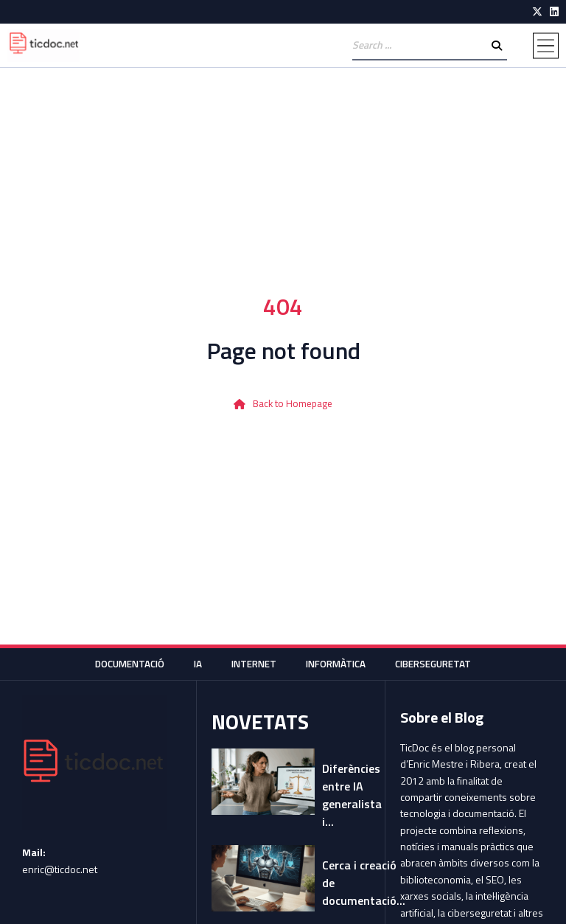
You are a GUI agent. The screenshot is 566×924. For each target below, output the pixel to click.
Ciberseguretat (441, 663)
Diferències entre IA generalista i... (352, 795)
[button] (546, 45)
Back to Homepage (293, 404)
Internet (252, 663)
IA (193, 663)
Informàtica (338, 663)
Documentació (122, 663)
